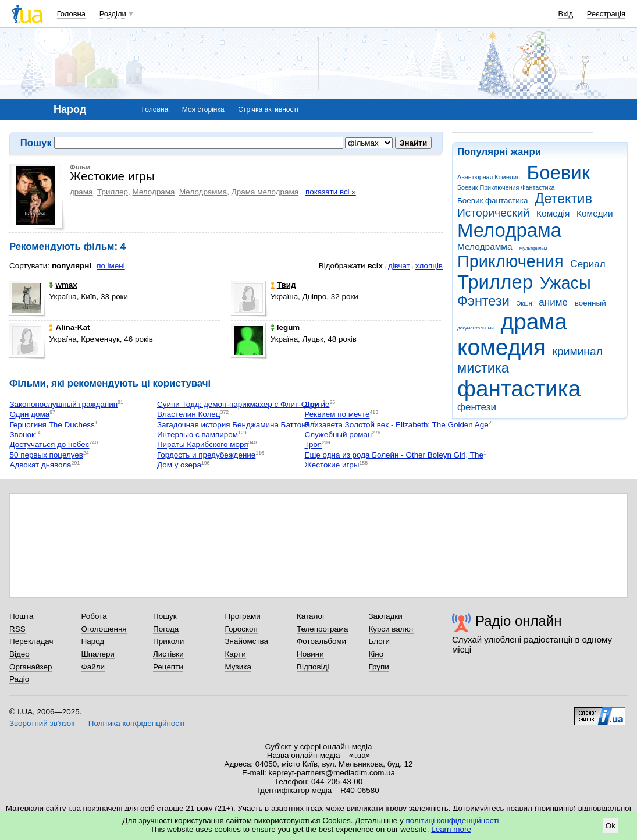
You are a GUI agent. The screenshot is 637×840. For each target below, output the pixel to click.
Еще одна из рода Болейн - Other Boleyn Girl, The (394, 455)
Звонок (22, 435)
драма (534, 322)
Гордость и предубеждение (206, 455)
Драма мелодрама (265, 192)
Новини (310, 654)
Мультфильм (533, 248)
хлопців (429, 266)
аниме (553, 302)
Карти (236, 654)
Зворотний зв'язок (42, 723)
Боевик (559, 173)
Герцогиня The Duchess (52, 425)
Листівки (168, 654)
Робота (94, 616)
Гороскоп (241, 629)
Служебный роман (338, 435)
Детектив (563, 199)
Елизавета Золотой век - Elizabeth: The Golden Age (396, 425)
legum (285, 327)
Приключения (510, 261)
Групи (379, 667)
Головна (71, 14)
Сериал (588, 264)
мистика (483, 368)
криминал (578, 351)
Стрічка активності (268, 109)
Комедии (595, 213)
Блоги (380, 641)
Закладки (386, 616)
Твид (283, 285)
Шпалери (98, 654)
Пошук (165, 616)
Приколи (168, 641)
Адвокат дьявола (40, 465)
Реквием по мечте (337, 415)
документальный (476, 328)
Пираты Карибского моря (203, 445)
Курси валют (392, 629)
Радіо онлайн (519, 621)
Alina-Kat (69, 327)
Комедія (553, 213)
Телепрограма (323, 629)
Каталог (311, 616)
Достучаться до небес (49, 445)
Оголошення (104, 629)
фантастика (519, 389)
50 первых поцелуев (46, 455)
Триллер (495, 282)
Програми (243, 616)
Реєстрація (606, 14)
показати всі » (331, 192)
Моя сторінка (203, 109)
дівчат (399, 266)
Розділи (113, 14)
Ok (611, 826)
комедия (501, 347)
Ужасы (565, 283)
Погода (166, 629)
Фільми (28, 383)
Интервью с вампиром (197, 435)
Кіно (376, 654)
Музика (238, 667)
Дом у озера (179, 465)
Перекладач (31, 641)
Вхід (566, 14)
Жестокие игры (332, 465)
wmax (63, 285)
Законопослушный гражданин (63, 404)
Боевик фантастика (492, 201)
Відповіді (313, 667)
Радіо (19, 679)
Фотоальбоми (321, 641)
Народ (93, 641)
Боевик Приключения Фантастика (506, 187)
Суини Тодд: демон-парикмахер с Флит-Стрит (240, 404)
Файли (93, 667)
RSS (17, 629)
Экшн (524, 303)
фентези (477, 407)
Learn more (451, 829)
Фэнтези (483, 301)
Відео (19, 654)
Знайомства (247, 641)
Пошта (21, 616)
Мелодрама (509, 230)
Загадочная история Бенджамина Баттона (234, 425)
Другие (317, 404)
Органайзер (31, 667)
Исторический (493, 213)
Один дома (29, 415)
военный (590, 303)
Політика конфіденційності (136, 723)
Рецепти (168, 667)
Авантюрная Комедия (489, 177)
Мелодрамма (485, 247)
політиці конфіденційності (453, 820)
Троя (313, 445)
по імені (111, 266)
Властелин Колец (189, 415)
